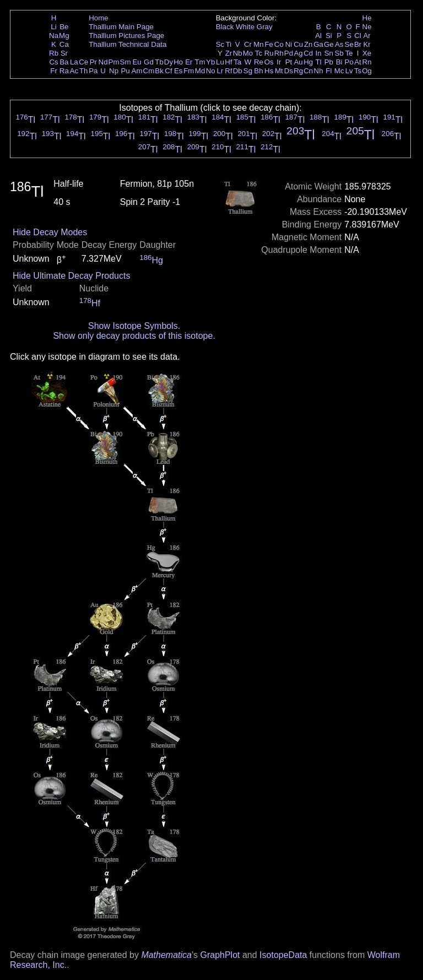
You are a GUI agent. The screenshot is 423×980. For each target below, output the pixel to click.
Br (358, 44)
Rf (228, 71)
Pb (329, 62)
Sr (64, 53)
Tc (259, 53)
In (319, 53)
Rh (279, 53)
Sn (329, 53)
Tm (200, 62)
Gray (265, 27)
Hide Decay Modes (50, 232)
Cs (53, 62)
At (358, 62)
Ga (318, 44)
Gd (149, 62)
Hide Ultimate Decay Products (71, 276)
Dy (169, 62)
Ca (64, 44)
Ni (289, 44)
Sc (220, 44)
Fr (54, 71)
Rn (367, 62)
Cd (308, 53)
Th (84, 71)
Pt (289, 62)
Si (329, 36)
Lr (220, 71)
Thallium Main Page (121, 27)
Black (225, 27)
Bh (258, 71)
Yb (210, 62)
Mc (339, 71)
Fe (269, 44)
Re (259, 62)
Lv (349, 71)
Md (200, 71)
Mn (259, 44)
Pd (289, 53)
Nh (319, 71)
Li (53, 27)
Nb (238, 53)
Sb (339, 53)
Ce (83, 62)
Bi (339, 62)
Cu (298, 44)
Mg (64, 36)
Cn (308, 71)
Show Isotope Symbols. (134, 326)
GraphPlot (220, 955)
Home (99, 18)
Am (137, 71)
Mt (279, 71)
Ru (269, 53)
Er (189, 62)
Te (349, 53)
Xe (367, 53)
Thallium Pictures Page (126, 36)
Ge (329, 44)
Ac (74, 71)
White (245, 27)
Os (269, 62)
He (367, 18)
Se (349, 44)
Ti (229, 44)
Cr (248, 44)
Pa (93, 71)
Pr (93, 62)
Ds (289, 71)
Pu (125, 71)
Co (279, 44)
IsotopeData (283, 955)
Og (367, 71)
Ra (64, 71)
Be (64, 27)
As (339, 44)
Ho (178, 62)
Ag (298, 53)
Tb (159, 62)
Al (318, 36)
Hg (308, 62)
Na (54, 36)
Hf (228, 62)
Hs (269, 71)
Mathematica (166, 955)
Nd (103, 62)
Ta (237, 62)
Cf (168, 71)
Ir (279, 62)
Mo (248, 53)
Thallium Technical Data (128, 44)
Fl (329, 71)
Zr (229, 53)
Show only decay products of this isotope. (134, 336)
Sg (248, 71)
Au (298, 62)
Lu (220, 62)
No (211, 71)
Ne (367, 27)
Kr (367, 44)
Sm (126, 62)
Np (114, 71)
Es (178, 71)
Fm (189, 71)
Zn (308, 44)
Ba (64, 62)
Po (349, 62)
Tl (319, 62)
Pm (114, 62)
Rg (298, 71)
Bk (159, 71)
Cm (149, 71)
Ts (358, 71)
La (74, 62)
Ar (367, 36)
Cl (358, 36)
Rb (54, 53)
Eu (137, 62)
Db (238, 71)
